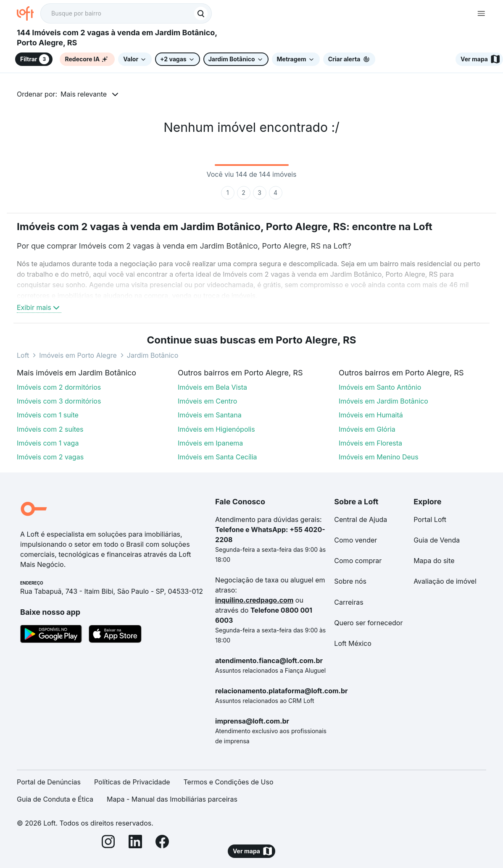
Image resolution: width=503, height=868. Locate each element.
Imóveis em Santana (210, 415)
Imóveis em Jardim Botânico (383, 401)
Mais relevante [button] (84, 94)
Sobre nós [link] (350, 581)
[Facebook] (162, 843)
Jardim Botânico (153, 355)
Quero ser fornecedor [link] (368, 623)
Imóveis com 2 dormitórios (59, 387)
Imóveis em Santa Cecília (217, 457)
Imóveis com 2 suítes (50, 429)
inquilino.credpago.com (254, 600)
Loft (23, 355)
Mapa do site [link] (434, 561)
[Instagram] (108, 843)
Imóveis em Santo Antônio (380, 387)
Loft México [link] (353, 643)
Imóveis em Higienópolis (216, 429)
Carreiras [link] (349, 602)
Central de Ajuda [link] (361, 519)
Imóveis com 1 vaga (48, 443)
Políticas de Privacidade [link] (132, 782)
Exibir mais (39, 307)
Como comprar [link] (358, 561)
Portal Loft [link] (430, 519)
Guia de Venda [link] (437, 540)
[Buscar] (201, 13)
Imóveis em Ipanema (210, 443)
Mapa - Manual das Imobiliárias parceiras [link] (172, 799)
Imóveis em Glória (367, 429)
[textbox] (126, 13)
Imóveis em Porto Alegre (78, 355)
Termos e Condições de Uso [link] (229, 782)
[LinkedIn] (135, 843)
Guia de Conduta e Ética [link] (55, 799)
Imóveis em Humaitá (371, 415)
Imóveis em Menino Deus (379, 457)
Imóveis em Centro (207, 401)
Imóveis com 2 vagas (50, 457)
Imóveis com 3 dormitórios (59, 401)
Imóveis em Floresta (370, 443)
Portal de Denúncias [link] (49, 782)
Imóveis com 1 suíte (48, 415)
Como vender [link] (356, 540)
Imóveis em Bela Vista (212, 387)
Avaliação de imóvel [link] (445, 581)
